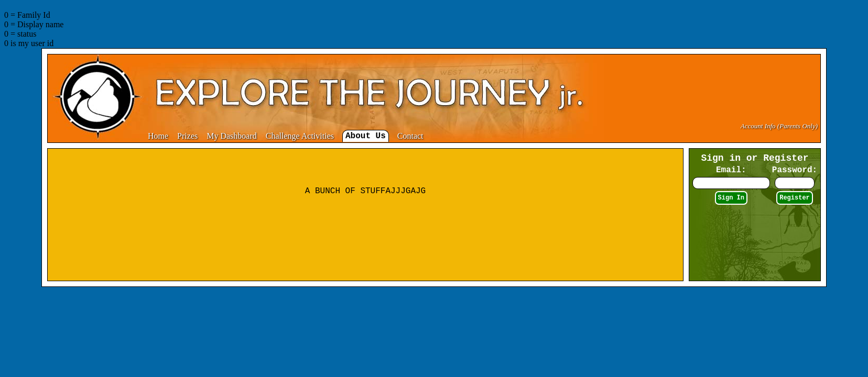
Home (158, 136)
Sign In (731, 198)
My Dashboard (232, 136)
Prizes (187, 136)
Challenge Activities (300, 136)
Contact (410, 136)
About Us (366, 136)
